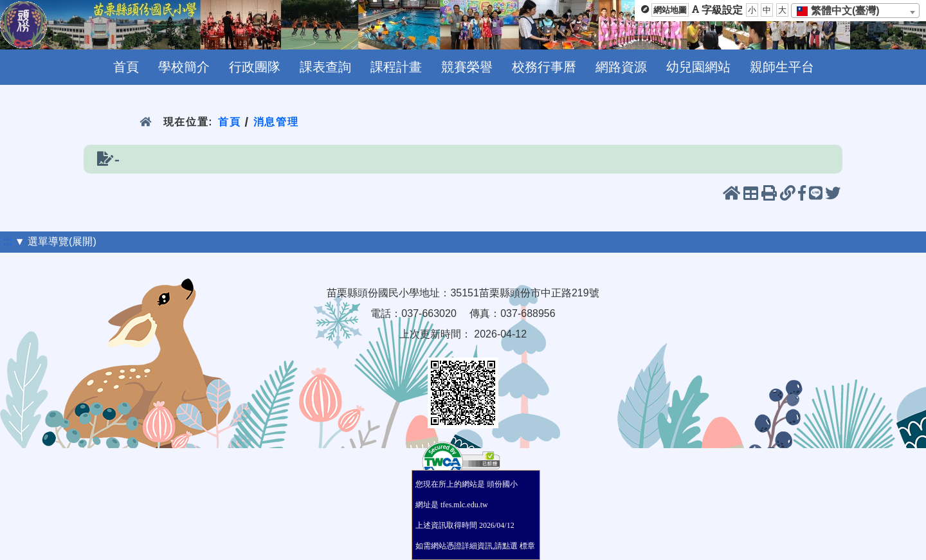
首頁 (126, 67)
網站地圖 (670, 10)
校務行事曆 (544, 67)
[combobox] (855, 11)
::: (7, 241)
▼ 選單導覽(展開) (56, 241)
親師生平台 (782, 67)
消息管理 (276, 122)
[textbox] (842, 11)
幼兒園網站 (698, 67)
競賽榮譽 (467, 67)
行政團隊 (255, 67)
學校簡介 (184, 67)
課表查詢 (325, 67)
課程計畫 (396, 67)
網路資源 (621, 67)
